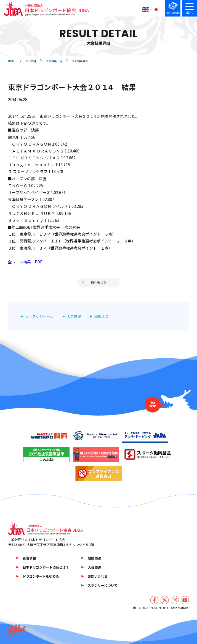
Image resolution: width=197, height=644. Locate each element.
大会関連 (31, 61)
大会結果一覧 (54, 61)
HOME (12, 61)
